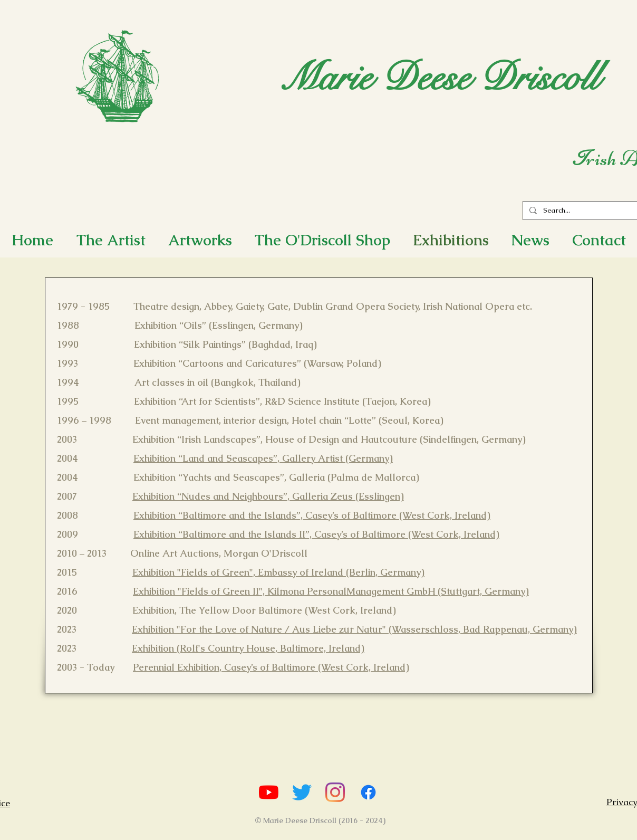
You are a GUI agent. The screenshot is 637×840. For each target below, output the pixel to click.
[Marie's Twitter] (302, 792)
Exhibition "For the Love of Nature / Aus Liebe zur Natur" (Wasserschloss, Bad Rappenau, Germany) (354, 629)
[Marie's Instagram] (335, 792)
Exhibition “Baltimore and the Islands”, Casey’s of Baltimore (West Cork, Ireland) (312, 515)
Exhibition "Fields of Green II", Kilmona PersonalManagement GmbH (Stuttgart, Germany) (331, 591)
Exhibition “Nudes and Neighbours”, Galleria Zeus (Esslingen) (268, 496)
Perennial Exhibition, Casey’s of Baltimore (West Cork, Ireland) (271, 667)
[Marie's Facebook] (368, 792)
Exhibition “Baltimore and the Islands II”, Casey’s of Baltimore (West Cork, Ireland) (316, 534)
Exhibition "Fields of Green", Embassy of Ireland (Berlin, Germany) (278, 572)
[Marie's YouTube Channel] (269, 792)
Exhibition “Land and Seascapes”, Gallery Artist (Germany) (263, 458)
